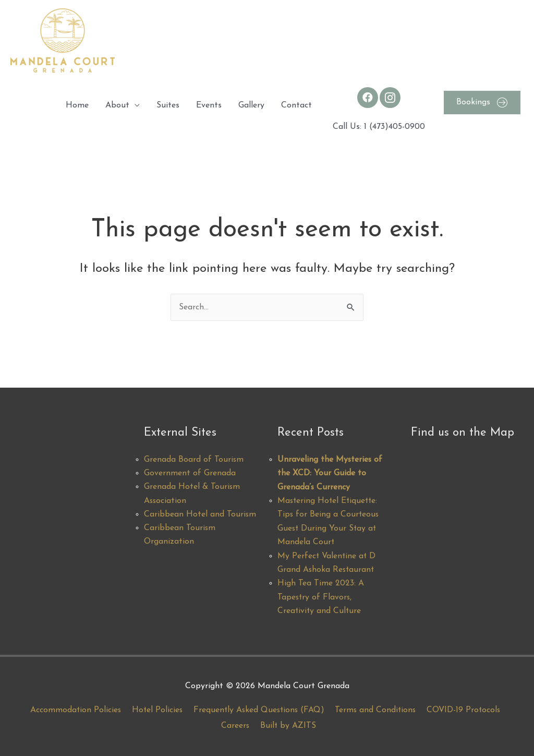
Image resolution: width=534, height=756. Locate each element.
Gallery (251, 105)
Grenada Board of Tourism (194, 460)
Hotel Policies (155, 710)
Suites (168, 105)
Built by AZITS (289, 726)
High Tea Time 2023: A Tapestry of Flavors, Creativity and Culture (321, 598)
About (117, 105)
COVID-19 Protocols (467, 710)
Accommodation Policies (72, 710)
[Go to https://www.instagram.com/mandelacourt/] (390, 98)
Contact (296, 105)
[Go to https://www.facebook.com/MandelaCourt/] (368, 98)
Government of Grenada (190, 474)
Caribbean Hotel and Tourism (200, 515)
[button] (482, 103)
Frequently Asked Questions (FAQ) (258, 710)
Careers (235, 726)
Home (77, 105)
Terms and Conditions (377, 710)
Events (209, 105)
